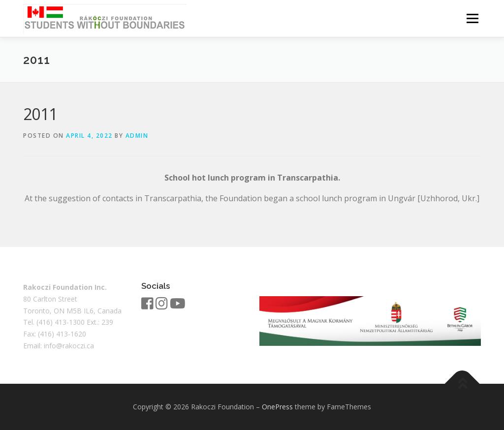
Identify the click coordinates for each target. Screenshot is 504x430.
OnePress (277, 407)
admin (137, 136)
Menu (472, 18)
